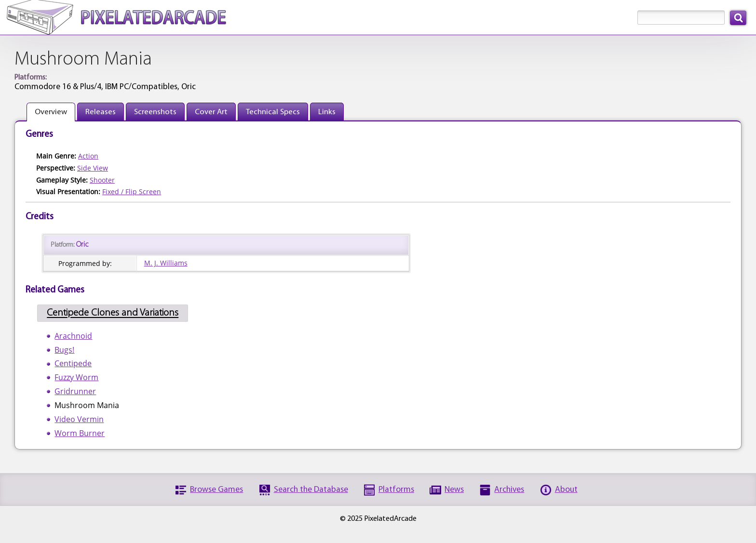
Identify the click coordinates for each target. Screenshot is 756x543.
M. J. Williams (166, 263)
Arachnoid (73, 336)
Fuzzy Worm (76, 377)
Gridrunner (75, 391)
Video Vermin (79, 419)
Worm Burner (80, 433)
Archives (509, 490)
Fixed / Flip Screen (132, 192)
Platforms (396, 490)
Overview (51, 112)
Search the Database (311, 490)
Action (88, 156)
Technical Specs (273, 112)
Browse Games (216, 490)
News (454, 490)
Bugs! (64, 350)
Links (327, 112)
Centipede (73, 363)
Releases (101, 112)
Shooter (102, 180)
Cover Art (211, 112)
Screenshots (155, 112)
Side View (93, 168)
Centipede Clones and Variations (113, 313)
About (566, 490)
